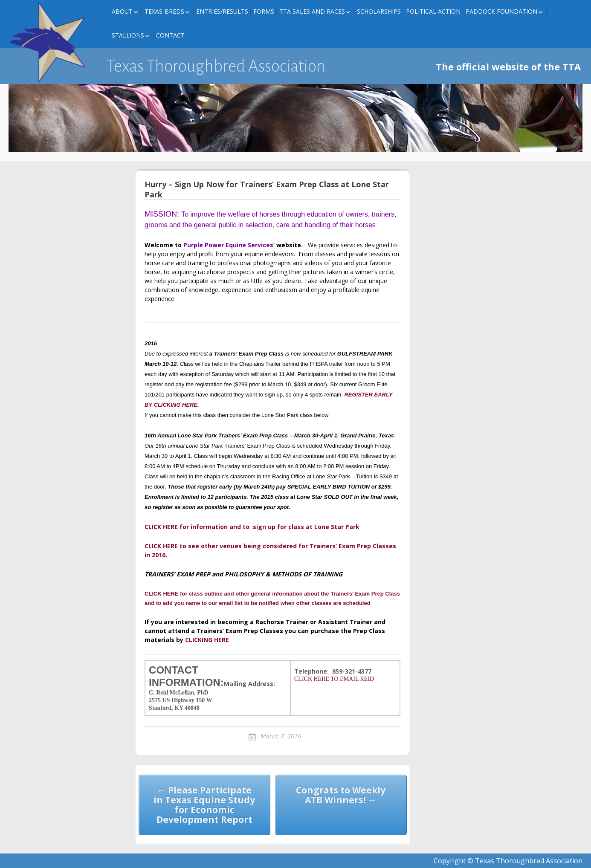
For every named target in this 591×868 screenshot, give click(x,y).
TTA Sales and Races (312, 11)
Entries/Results (222, 11)
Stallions (128, 35)
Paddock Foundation (501, 11)
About (122, 11)
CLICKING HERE (206, 640)
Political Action (433, 11)
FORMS (264, 11)
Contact (170, 35)
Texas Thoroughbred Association (216, 66)
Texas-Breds (164, 11)
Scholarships (379, 11)
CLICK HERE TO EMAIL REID (334, 679)
